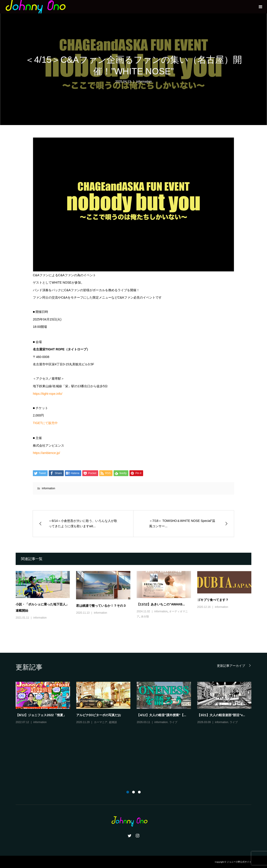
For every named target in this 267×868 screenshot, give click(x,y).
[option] (137, 703)
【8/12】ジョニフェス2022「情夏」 (41, 715)
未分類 (145, 617)
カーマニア (101, 722)
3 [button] (139, 792)
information (144, 82)
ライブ (173, 722)
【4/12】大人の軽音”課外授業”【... (161, 715)
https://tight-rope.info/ (48, 394)
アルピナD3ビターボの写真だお (99, 715)
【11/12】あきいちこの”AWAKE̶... (161, 604)
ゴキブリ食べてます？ (213, 600)
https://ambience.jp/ (46, 453)
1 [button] (128, 792)
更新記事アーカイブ (231, 666)
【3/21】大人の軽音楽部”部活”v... (221, 715)
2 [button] (133, 792)
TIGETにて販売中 (45, 423)
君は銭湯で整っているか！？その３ (101, 606)
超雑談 (113, 722)
